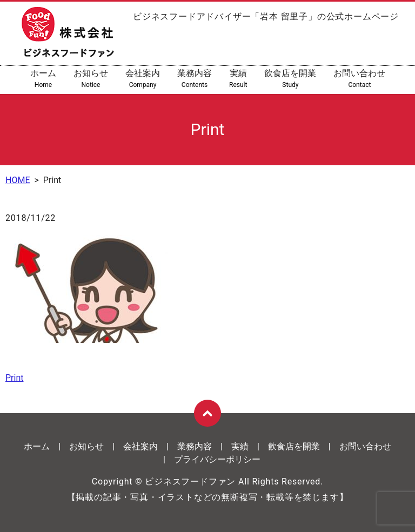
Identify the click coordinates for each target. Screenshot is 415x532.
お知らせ (91, 79)
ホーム (43, 79)
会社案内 (143, 79)
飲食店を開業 (290, 79)
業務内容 (195, 79)
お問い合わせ (359, 79)
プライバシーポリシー (217, 459)
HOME (18, 180)
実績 (238, 79)
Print (14, 378)
